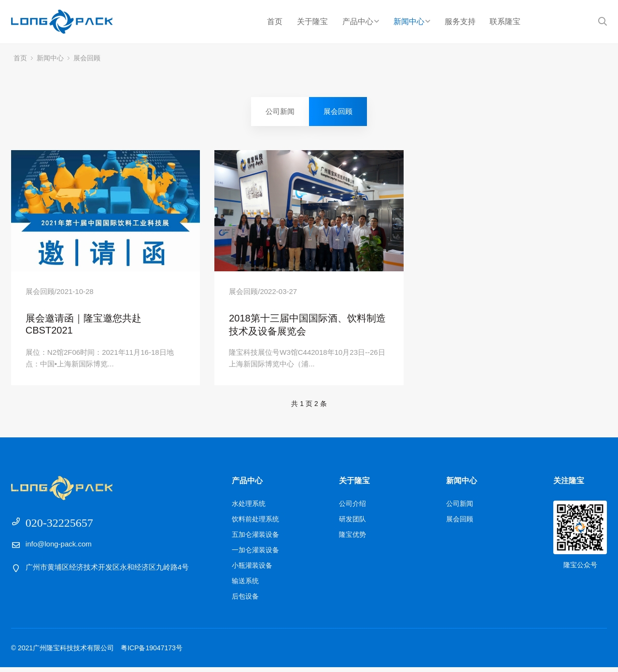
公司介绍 (352, 508)
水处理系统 (249, 508)
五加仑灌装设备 (255, 539)
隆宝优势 (352, 539)
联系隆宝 (505, 21)
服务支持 (460, 21)
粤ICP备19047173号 (152, 653)
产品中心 (361, 21)
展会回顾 (87, 58)
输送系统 (245, 586)
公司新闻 (280, 111)
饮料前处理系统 (255, 524)
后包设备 (245, 601)
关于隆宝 (312, 21)
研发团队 (352, 524)
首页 (275, 21)
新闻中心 (412, 21)
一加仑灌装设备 (255, 555)
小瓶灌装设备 (252, 570)
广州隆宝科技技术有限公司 (70, 22)
